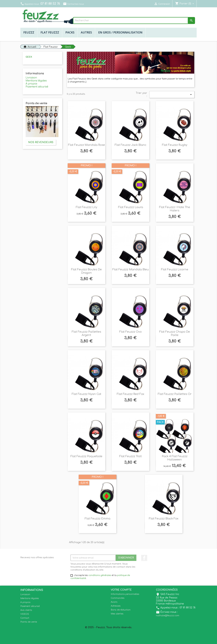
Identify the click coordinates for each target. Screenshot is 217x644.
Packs (70, 32)
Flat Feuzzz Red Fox (131, 394)
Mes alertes (117, 614)
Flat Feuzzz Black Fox (164, 519)
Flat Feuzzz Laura (131, 207)
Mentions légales (36, 81)
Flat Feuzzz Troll (131, 456)
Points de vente (29, 622)
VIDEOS (25, 614)
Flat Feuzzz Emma (97, 519)
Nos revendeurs (41, 142)
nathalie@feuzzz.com (168, 616)
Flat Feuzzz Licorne (175, 269)
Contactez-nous (73, 4)
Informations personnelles (125, 594)
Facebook (144, 558)
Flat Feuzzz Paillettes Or (175, 394)
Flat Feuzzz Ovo (131, 332)
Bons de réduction (121, 610)
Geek (29, 57)
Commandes (118, 598)
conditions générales (100, 575)
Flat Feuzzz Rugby (175, 145)
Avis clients (26, 610)
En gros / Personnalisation (120, 32)
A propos (31, 84)
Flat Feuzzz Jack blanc (131, 145)
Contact (25, 618)
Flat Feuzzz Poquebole (86, 456)
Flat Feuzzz (50, 32)
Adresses (116, 606)
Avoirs (114, 602)
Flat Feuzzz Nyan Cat (86, 394)
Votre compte (121, 590)
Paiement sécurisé (37, 87)
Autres (86, 32)
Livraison (31, 78)
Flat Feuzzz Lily (86, 207)
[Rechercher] (134, 21)
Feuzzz (29, 32)
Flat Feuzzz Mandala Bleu (131, 269)
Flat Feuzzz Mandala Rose (86, 145)
